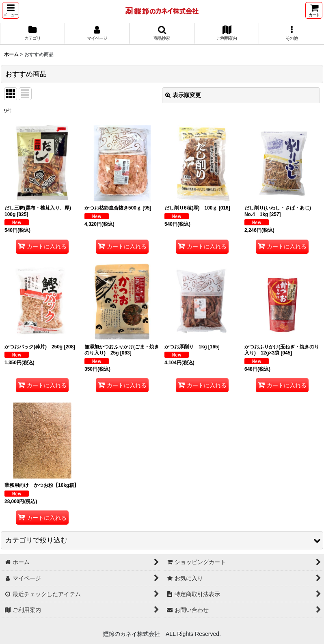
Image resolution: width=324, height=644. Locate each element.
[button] (11, 10)
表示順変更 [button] (183, 95)
